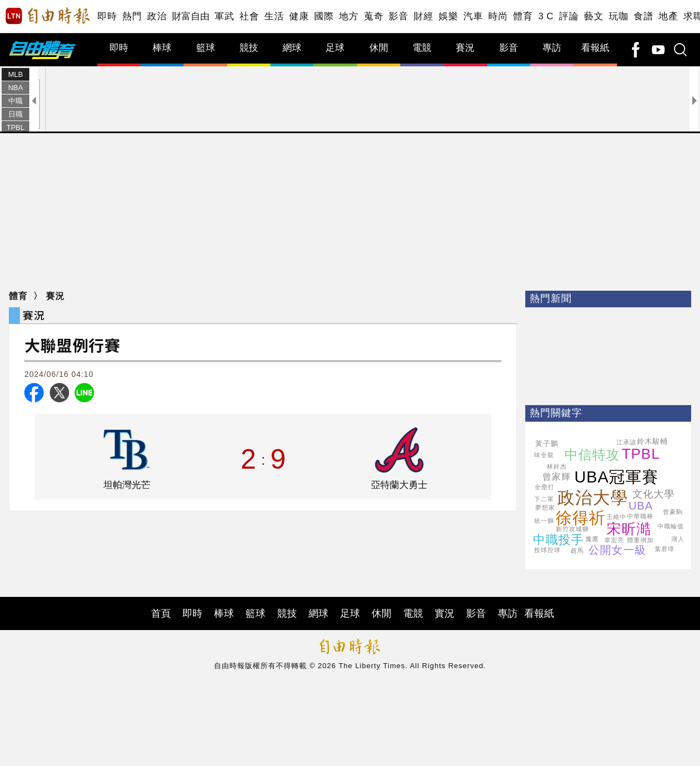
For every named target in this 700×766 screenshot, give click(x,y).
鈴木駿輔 (652, 441)
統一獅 (544, 521)
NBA (16, 88)
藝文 (594, 16)
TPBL (16, 127)
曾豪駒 (673, 512)
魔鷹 (592, 539)
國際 (324, 16)
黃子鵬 (547, 444)
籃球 (206, 48)
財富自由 (190, 16)
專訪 (552, 48)
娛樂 (448, 16)
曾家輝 (557, 477)
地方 (349, 16)
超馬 (577, 550)
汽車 (473, 16)
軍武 (224, 16)
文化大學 (654, 494)
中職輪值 (671, 526)
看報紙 (595, 48)
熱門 (132, 16)
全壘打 (545, 487)
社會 (249, 16)
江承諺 (626, 442)
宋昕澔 (629, 529)
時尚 (498, 16)
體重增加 (640, 540)
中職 (15, 101)
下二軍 (544, 499)
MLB (16, 74)
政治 (157, 16)
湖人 (678, 539)
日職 (15, 114)
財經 (423, 16)
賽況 (465, 48)
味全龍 (544, 455)
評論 (569, 16)
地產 (668, 16)
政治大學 (593, 498)
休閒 (379, 48)
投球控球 (547, 550)
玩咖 (618, 16)
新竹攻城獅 (572, 529)
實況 (445, 613)
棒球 (162, 48)
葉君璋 (665, 549)
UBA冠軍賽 (617, 477)
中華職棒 (640, 516)
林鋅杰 (557, 466)
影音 (398, 16)
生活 (274, 16)
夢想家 (545, 507)
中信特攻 (592, 455)
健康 (299, 16)
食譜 (643, 16)
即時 (107, 16)
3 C (546, 16)
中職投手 (558, 540)
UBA (641, 506)
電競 (422, 48)
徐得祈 (581, 518)
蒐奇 (373, 16)
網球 (292, 48)
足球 (335, 48)
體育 (523, 16)
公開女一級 (617, 550)
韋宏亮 (614, 540)
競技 (249, 48)
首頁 (161, 613)
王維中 (617, 517)
